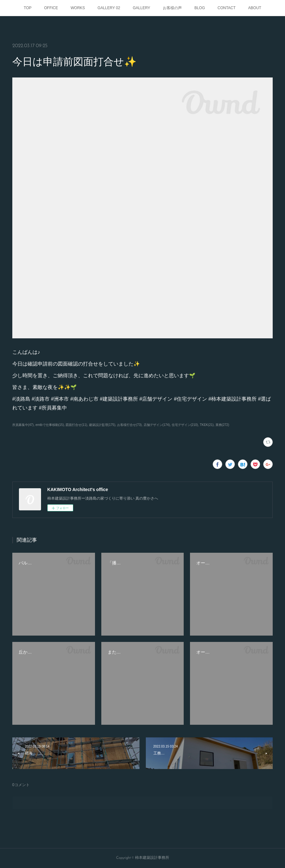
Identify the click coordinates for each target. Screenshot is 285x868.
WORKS (78, 8)
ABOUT (255, 8)
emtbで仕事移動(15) (50, 425)
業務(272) (222, 425)
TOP (27, 8)
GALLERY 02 (109, 8)
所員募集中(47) (23, 425)
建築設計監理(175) (102, 425)
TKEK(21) (207, 425)
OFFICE (51, 8)
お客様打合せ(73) (129, 425)
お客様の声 (172, 8)
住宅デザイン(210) (185, 425)
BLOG (200, 8)
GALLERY (142, 8)
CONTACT (226, 8)
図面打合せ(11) (76, 425)
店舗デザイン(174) (157, 425)
